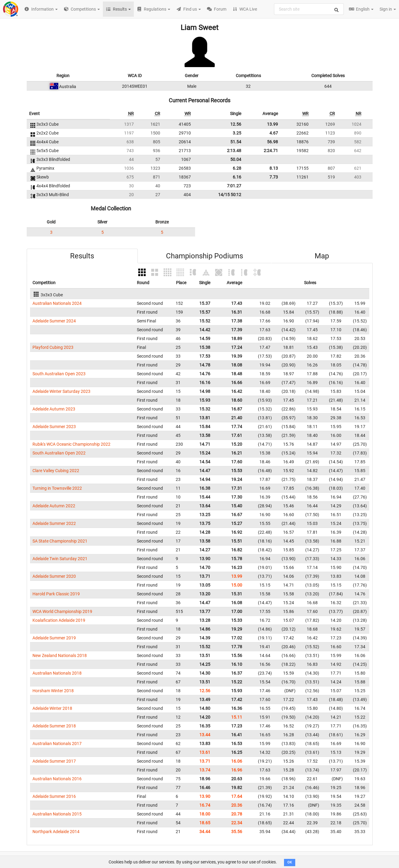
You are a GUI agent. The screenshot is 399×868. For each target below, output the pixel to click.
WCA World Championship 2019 (62, 611)
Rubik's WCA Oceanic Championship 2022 (71, 444)
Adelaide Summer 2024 (54, 321)
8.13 (274, 168)
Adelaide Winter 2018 (52, 708)
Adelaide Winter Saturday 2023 (61, 391)
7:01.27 (234, 186)
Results (82, 256)
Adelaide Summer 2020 (54, 576)
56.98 (272, 142)
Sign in (388, 9)
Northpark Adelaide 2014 (56, 832)
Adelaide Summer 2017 (54, 761)
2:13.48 (234, 151)
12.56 (236, 124)
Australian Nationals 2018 (57, 673)
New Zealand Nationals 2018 (60, 655)
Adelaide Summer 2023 (54, 427)
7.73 (274, 177)
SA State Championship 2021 (60, 541)
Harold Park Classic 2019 (56, 594)
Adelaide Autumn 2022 (54, 506)
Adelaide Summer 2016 (54, 796)
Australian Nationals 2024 (57, 303)
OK (290, 862)
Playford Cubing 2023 (53, 347)
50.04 (236, 159)
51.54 (236, 142)
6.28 (237, 168)
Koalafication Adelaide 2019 (59, 620)
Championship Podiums (205, 256)
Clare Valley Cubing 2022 (56, 471)
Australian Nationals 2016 (57, 779)
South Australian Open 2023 (59, 374)
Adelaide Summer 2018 (54, 726)
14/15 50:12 (230, 195)
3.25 (237, 133)
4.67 (274, 133)
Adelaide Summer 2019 (54, 638)
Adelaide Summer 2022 (54, 523)
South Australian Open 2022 (59, 453)
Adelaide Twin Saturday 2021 (60, 559)
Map (322, 256)
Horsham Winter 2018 (53, 691)
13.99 (272, 124)
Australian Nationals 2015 (57, 814)
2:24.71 (271, 151)
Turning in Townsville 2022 (57, 488)
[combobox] (309, 9)
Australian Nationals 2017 (57, 744)
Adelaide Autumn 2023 (54, 409)
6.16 (237, 177)
